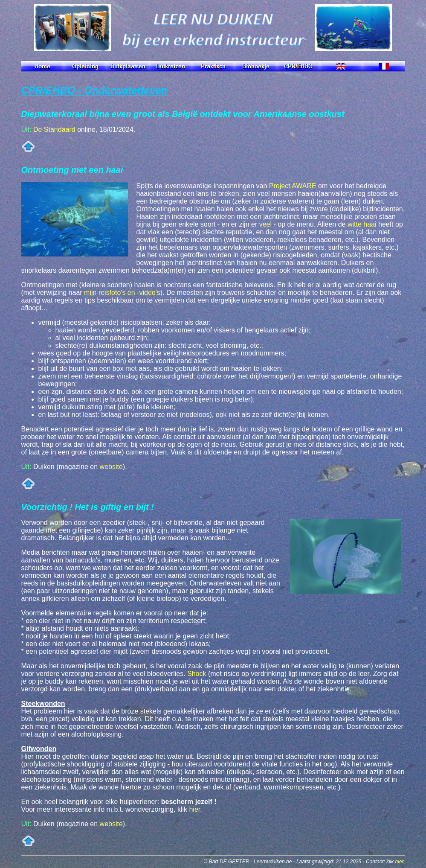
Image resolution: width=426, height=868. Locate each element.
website (111, 467)
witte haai (362, 224)
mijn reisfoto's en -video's (122, 293)
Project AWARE (293, 186)
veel (265, 224)
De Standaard (54, 130)
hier (194, 809)
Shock (197, 674)
